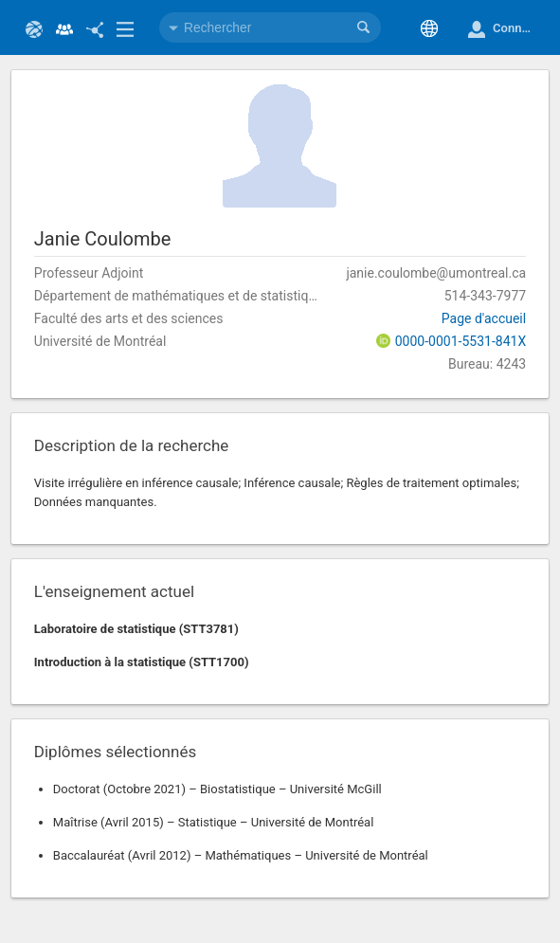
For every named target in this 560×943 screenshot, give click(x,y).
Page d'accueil (484, 318)
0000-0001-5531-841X (461, 341)
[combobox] (270, 27)
